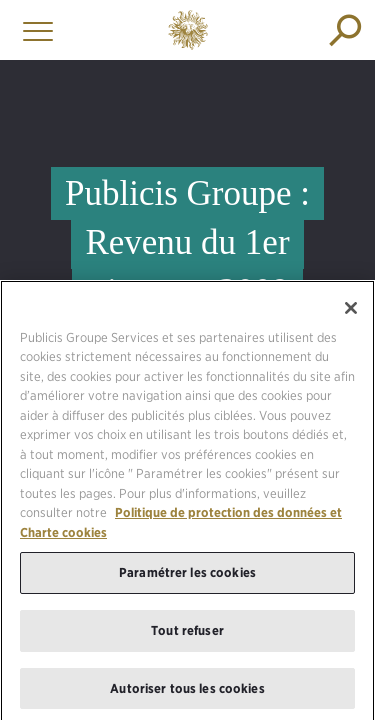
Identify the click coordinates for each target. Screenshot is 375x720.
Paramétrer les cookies (187, 579)
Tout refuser (187, 636)
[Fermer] (351, 314)
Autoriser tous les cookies (187, 694)
